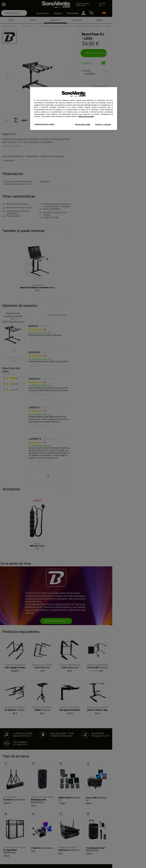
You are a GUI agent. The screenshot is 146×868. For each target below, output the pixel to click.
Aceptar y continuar (103, 124)
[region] (74, 109)
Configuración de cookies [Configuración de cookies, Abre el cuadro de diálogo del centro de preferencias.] (44, 124)
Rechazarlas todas (83, 124)
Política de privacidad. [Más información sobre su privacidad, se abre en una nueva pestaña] (86, 116)
